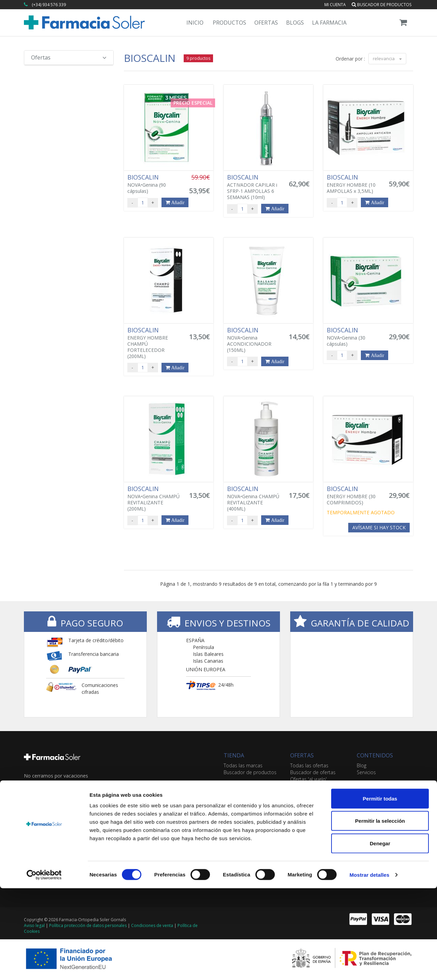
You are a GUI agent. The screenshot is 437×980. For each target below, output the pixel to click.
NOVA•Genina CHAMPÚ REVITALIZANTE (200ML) (154, 499)
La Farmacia (329, 23)
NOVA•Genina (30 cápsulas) (354, 337)
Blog (362, 765)
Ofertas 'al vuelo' (308, 779)
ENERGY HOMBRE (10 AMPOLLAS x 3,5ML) (354, 184)
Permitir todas (380, 890)
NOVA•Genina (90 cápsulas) (154, 184)
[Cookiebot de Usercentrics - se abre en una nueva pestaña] (44, 967)
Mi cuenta (335, 5)
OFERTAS (302, 755)
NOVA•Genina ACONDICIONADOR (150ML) (254, 340)
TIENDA (234, 755)
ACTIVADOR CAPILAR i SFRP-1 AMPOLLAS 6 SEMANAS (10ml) (254, 187)
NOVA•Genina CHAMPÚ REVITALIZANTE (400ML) (254, 499)
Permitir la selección (380, 913)
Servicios (366, 772)
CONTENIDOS (375, 755)
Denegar (380, 935)
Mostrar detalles (370, 966)
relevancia (387, 58)
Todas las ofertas (309, 765)
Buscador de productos (382, 5)
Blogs (295, 23)
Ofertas (266, 23)
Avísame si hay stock (379, 527)
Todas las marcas (243, 765)
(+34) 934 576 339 (49, 5)
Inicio (195, 23)
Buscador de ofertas (313, 772)
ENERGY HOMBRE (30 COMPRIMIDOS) (354, 495)
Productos (229, 23)
